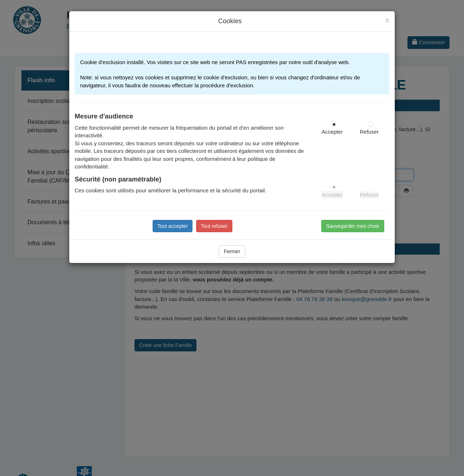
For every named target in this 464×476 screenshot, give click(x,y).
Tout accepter (173, 226)
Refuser (369, 132)
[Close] (387, 20)
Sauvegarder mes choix (353, 226)
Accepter (332, 132)
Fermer (232, 251)
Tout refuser (214, 226)
